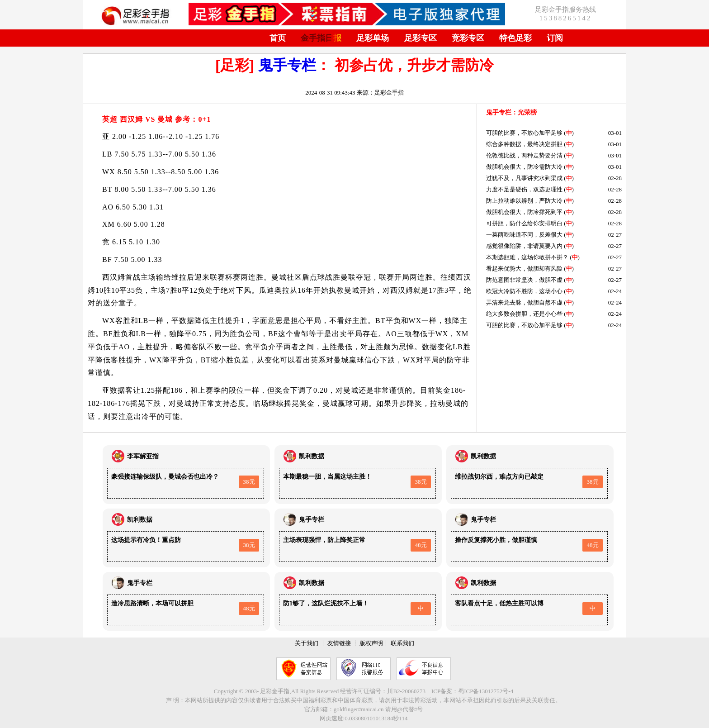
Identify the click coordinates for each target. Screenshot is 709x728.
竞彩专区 (468, 38)
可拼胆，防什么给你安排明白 (524, 223)
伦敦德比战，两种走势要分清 (524, 155)
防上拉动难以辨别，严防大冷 (524, 201)
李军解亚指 (143, 456)
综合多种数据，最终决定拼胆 (524, 144)
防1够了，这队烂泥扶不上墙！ (326, 603)
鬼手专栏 (287, 65)
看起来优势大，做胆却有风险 (524, 269)
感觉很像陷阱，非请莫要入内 (524, 246)
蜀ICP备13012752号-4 (486, 691)
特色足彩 (515, 38)
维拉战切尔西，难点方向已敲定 (499, 477)
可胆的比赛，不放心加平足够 (524, 133)
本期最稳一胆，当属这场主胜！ (327, 477)
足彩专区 (421, 38)
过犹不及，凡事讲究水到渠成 (524, 178)
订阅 (555, 38)
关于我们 (307, 643)
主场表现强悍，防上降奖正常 (324, 540)
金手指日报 (321, 38)
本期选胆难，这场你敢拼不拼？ (527, 257)
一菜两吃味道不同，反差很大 (524, 235)
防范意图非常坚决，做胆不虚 (524, 280)
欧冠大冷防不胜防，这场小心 (524, 291)
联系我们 (402, 643)
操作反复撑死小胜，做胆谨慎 (496, 540)
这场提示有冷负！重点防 (146, 540)
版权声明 (371, 643)
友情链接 (339, 643)
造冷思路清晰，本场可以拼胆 (152, 603)
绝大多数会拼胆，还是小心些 (524, 314)
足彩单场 (373, 38)
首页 (278, 38)
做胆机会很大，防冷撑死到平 (524, 212)
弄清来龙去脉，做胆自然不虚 (524, 302)
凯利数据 (312, 456)
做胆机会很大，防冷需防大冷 (524, 167)
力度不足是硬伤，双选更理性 (524, 189)
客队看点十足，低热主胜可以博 (499, 603)
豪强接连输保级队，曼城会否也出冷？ (165, 477)
